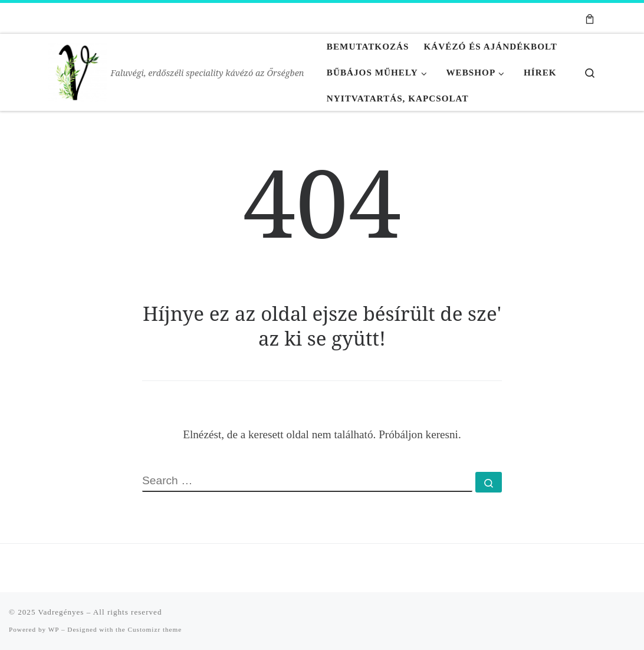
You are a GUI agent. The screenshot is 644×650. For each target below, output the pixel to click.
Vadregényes (61, 612)
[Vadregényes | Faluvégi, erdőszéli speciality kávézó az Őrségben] (77, 70)
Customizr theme (155, 629)
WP (54, 629)
